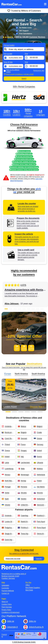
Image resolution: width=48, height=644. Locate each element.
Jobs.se (11, 621)
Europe (8, 374)
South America (38, 374)
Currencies (5, 588)
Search (24, 78)
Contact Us (5, 593)
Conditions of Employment (10, 612)
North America (21, 374)
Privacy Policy (6, 610)
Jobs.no (32, 621)
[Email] (19, 559)
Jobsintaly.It (12, 627)
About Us (5, 602)
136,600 (34, 37)
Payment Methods (8, 591)
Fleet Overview (7, 607)
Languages (5, 585)
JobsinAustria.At (36, 627)
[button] (6, 309)
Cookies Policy (7, 604)
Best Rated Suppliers (33, 588)
